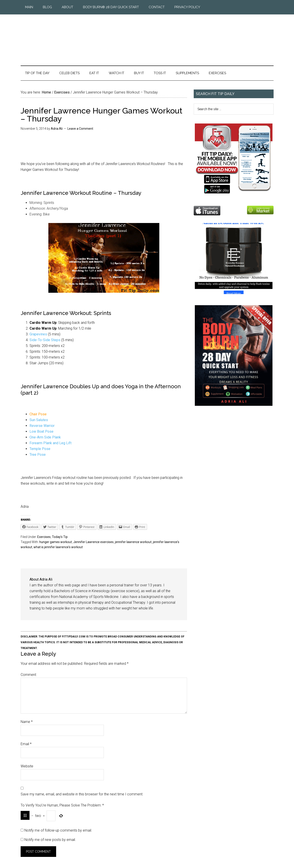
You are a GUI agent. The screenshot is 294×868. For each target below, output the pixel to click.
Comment (28, 675)
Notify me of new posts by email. (50, 840)
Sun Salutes (39, 420)
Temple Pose (40, 449)
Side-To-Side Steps (45, 340)
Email (26, 744)
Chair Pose (38, 414)
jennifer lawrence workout (133, 542)
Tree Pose (38, 455)
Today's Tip (60, 537)
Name (27, 722)
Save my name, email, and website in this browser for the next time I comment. (82, 794)
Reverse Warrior (42, 426)
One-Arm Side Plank (45, 437)
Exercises (44, 537)
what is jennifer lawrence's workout (58, 547)
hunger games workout (56, 542)
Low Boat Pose (41, 431)
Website (27, 766)
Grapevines (38, 334)
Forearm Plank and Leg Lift (50, 443)
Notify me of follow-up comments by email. (58, 830)
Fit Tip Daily (147, 36)
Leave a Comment (80, 129)
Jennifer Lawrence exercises (93, 542)
